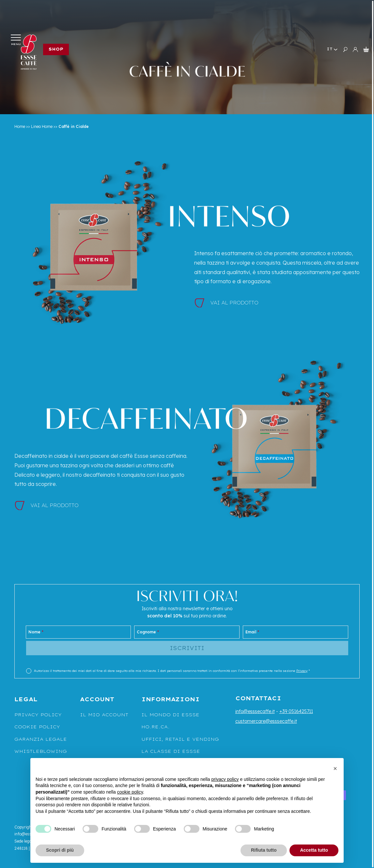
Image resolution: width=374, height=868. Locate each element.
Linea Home (42, 126)
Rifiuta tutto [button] (264, 850)
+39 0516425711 (296, 711)
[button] (335, 768)
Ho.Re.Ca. (156, 727)
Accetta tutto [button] (314, 850)
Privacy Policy (38, 715)
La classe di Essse (171, 751)
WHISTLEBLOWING (41, 751)
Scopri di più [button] (60, 850)
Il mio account (104, 715)
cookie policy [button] (130, 792)
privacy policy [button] (225, 779)
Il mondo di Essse (170, 715)
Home (20, 126)
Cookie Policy (37, 727)
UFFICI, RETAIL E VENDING (180, 739)
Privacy (302, 671)
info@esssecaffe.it (255, 711)
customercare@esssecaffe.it (266, 721)
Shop (56, 49)
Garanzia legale (41, 739)
